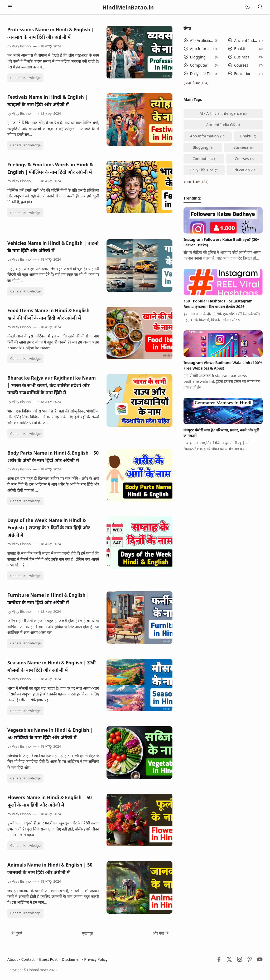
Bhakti (240, 49)
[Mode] (247, 7)
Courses (241, 65)
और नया (161, 933)
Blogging (198, 57)
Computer (199, 65)
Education (243, 74)
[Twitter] (229, 961)
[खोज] (260, 7)
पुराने (17, 933)
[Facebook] (219, 961)
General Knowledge (26, 78)
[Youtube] (260, 961)
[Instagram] (240, 961)
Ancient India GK (246, 40)
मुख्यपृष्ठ (87, 933)
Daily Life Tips (202, 74)
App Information (201, 49)
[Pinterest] (250, 961)
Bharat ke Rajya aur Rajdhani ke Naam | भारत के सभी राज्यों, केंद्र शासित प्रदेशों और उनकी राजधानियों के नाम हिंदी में (52, 385)
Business (242, 57)
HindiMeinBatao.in (128, 7)
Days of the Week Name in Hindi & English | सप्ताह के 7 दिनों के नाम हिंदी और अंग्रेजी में (49, 528)
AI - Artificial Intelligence (202, 40)
